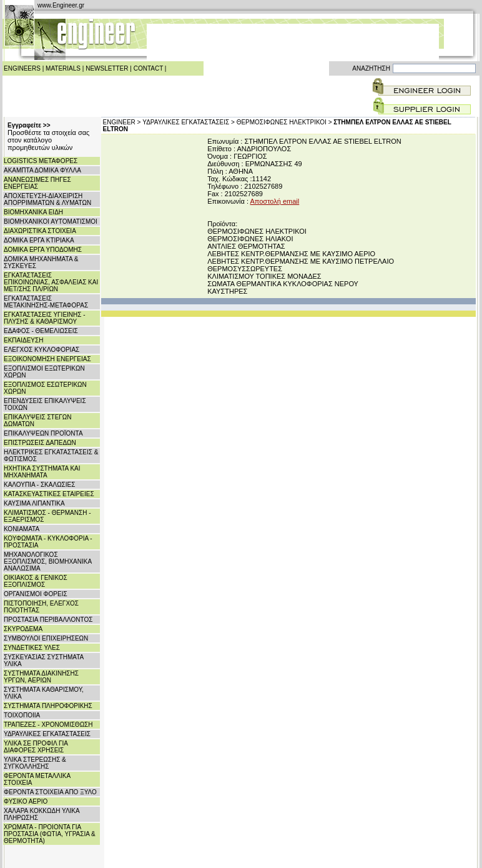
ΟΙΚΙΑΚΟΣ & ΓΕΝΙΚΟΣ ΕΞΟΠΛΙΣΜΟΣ (36, 581)
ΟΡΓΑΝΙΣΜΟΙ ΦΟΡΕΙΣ (36, 594)
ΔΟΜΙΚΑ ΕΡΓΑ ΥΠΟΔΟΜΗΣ (43, 250)
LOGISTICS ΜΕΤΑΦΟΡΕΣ (41, 161)
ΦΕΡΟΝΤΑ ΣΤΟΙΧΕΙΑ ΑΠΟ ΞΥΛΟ (50, 792)
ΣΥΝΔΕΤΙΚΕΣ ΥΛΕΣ (32, 648)
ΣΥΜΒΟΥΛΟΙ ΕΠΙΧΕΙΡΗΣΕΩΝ (46, 638)
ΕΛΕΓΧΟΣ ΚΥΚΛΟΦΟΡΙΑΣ (42, 350)
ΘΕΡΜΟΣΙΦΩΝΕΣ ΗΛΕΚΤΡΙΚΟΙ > (284, 122)
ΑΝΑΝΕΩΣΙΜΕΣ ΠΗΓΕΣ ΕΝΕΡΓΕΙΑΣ (37, 183)
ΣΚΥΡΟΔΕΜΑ (23, 629)
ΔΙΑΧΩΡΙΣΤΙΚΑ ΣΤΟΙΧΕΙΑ (40, 231)
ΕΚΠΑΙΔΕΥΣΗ (23, 340)
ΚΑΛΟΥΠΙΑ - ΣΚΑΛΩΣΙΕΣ (39, 485)
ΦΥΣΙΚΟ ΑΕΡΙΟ (26, 801)
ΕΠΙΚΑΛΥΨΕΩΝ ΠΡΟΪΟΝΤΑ (43, 433)
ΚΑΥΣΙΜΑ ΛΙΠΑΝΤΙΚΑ (34, 503)
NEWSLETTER (107, 68)
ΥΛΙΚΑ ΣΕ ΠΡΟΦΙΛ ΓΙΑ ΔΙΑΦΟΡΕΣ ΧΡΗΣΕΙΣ (36, 747)
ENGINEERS (22, 68)
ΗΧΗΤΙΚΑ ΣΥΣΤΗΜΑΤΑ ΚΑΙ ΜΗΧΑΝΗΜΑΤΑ (42, 472)
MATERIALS (63, 68)
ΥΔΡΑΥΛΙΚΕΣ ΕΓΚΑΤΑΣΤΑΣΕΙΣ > (189, 122)
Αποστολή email (274, 201)
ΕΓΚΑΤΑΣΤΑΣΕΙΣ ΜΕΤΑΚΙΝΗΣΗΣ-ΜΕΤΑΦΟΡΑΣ (46, 302)
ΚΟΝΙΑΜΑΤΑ (22, 529)
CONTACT (148, 68)
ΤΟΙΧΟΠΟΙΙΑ (22, 715)
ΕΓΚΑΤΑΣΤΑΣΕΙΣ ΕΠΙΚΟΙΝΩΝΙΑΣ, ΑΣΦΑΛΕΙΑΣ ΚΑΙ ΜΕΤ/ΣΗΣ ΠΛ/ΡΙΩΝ (51, 282)
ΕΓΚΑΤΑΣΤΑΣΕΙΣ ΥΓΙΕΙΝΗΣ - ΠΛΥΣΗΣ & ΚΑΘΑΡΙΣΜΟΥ (45, 318)
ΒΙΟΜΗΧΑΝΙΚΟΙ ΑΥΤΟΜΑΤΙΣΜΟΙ (51, 222)
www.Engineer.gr (61, 5)
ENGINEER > (122, 122)
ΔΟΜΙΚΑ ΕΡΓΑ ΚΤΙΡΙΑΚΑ (39, 240)
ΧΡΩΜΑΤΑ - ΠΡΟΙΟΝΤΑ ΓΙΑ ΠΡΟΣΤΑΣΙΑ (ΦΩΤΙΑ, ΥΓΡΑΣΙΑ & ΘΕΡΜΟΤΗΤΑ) (50, 834)
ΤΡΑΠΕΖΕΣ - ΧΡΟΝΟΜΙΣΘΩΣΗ (48, 725)
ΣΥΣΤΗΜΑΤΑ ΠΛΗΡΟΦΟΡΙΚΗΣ (48, 706)
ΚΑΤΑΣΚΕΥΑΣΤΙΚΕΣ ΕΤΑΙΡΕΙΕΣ (49, 494)
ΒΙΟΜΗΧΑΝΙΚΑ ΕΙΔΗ (33, 212)
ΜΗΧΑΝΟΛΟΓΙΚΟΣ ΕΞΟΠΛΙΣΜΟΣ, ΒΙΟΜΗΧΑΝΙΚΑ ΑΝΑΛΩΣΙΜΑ (48, 561)
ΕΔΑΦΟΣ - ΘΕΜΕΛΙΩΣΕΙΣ (41, 331)
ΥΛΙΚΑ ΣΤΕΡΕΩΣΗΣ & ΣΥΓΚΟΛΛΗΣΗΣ (35, 763)
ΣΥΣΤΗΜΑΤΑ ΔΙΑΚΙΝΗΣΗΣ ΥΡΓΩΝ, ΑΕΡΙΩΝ (41, 677)
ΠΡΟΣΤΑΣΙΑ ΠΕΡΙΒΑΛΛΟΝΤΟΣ (48, 620)
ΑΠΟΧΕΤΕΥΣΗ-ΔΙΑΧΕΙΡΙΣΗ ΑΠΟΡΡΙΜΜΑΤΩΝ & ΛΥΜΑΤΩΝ (47, 199)
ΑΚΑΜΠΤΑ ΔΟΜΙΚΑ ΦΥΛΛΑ (42, 170)
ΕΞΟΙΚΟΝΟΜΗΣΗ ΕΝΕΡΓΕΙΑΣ (47, 359)
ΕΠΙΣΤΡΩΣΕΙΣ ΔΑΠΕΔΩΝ (40, 443)
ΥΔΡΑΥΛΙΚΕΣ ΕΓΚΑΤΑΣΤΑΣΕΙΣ (47, 734)
